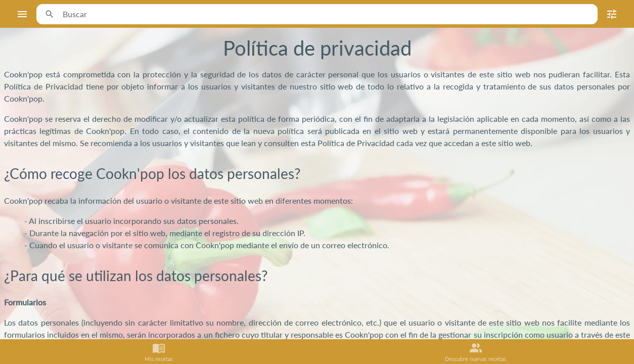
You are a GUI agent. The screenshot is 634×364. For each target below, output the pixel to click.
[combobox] (326, 14)
